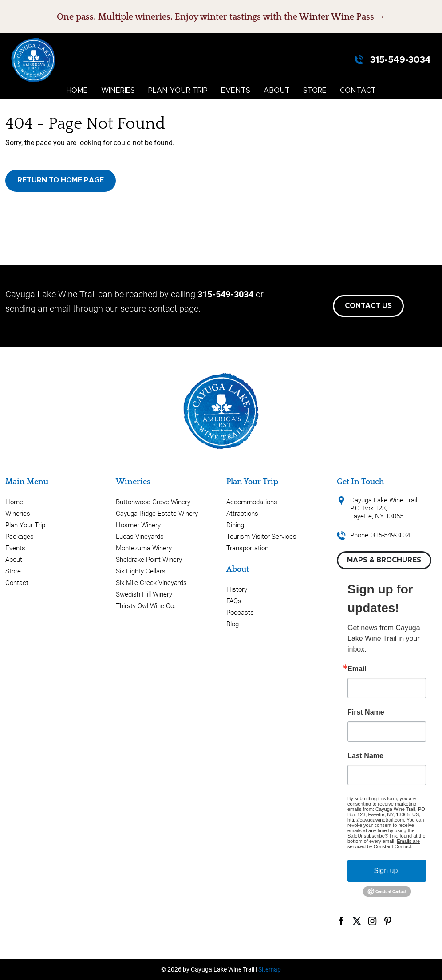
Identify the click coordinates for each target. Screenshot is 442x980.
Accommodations (252, 502)
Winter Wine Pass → (342, 17)
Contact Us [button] (368, 306)
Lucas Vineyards (140, 537)
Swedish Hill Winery (144, 594)
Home (77, 91)
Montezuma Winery (144, 548)
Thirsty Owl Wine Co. (146, 606)
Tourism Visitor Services (261, 537)
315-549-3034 (401, 60)
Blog (233, 624)
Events (236, 91)
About (277, 91)
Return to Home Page (61, 180)
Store (315, 91)
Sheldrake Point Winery (149, 560)
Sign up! (387, 871)
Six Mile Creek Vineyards (151, 583)
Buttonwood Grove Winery (153, 502)
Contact (358, 91)
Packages (20, 537)
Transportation (247, 548)
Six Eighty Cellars (141, 571)
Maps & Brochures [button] (384, 560)
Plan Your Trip (178, 91)
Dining (235, 525)
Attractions (242, 514)
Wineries (118, 91)
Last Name (365, 756)
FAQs (234, 601)
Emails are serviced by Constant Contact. (384, 844)
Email (357, 669)
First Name (366, 712)
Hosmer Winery (138, 525)
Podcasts (240, 612)
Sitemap (270, 969)
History (237, 589)
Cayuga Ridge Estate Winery (157, 514)
